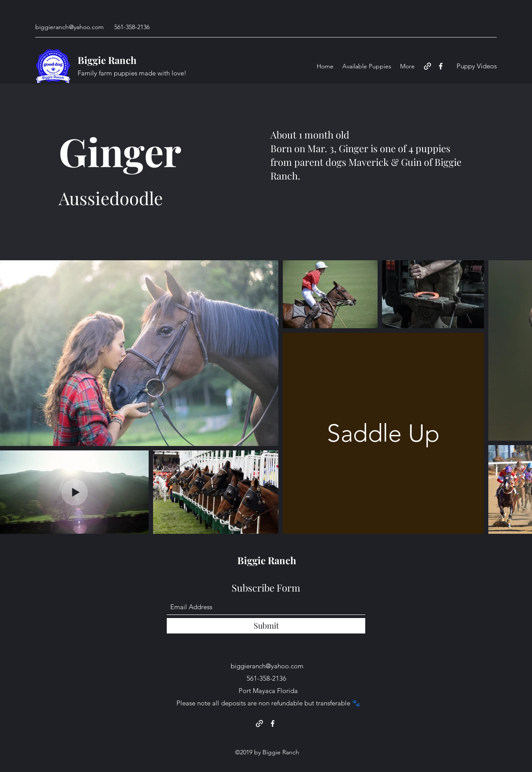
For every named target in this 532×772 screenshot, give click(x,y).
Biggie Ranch (107, 60)
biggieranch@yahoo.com (69, 27)
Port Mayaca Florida (268, 691)
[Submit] (266, 626)
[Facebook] (441, 66)
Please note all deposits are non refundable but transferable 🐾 (268, 703)
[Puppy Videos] (476, 66)
